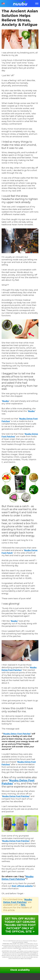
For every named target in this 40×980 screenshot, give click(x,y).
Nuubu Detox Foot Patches (17, 734)
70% (23, 905)
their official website (22, 886)
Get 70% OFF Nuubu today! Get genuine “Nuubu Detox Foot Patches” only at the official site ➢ (20, 925)
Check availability (20, 970)
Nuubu (6, 401)
